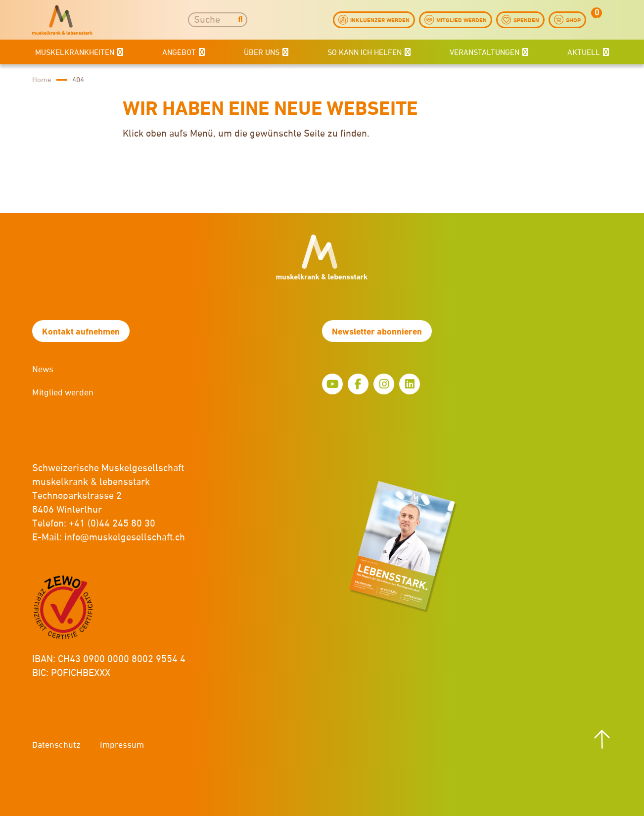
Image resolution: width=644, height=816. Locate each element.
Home (42, 80)
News (43, 370)
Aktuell (584, 53)
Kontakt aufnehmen (81, 332)
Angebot (179, 53)
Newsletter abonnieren (377, 332)
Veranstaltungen (484, 53)
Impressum (122, 745)
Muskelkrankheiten (75, 53)
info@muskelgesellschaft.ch (125, 537)
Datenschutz (56, 745)
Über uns (262, 53)
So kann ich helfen (365, 53)
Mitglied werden (63, 393)
